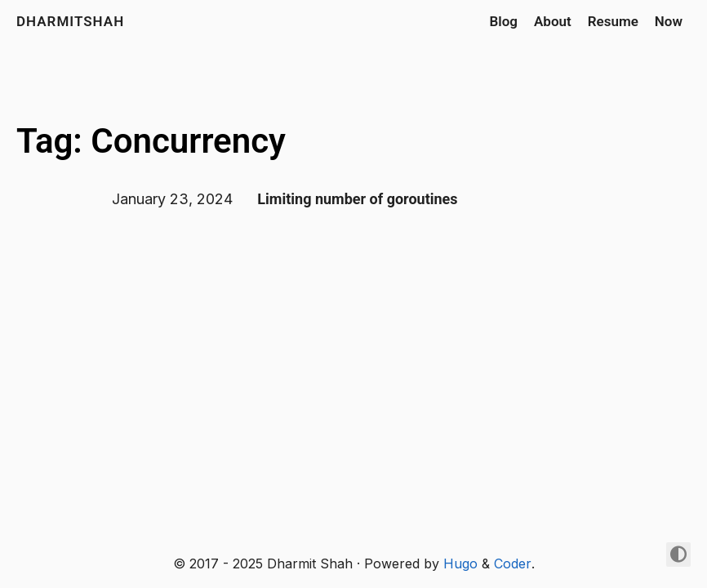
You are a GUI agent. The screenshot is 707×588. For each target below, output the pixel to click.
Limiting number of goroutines (357, 199)
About (553, 21)
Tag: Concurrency (151, 141)
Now (669, 21)
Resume (613, 21)
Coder (513, 563)
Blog (503, 21)
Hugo (460, 563)
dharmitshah (70, 21)
